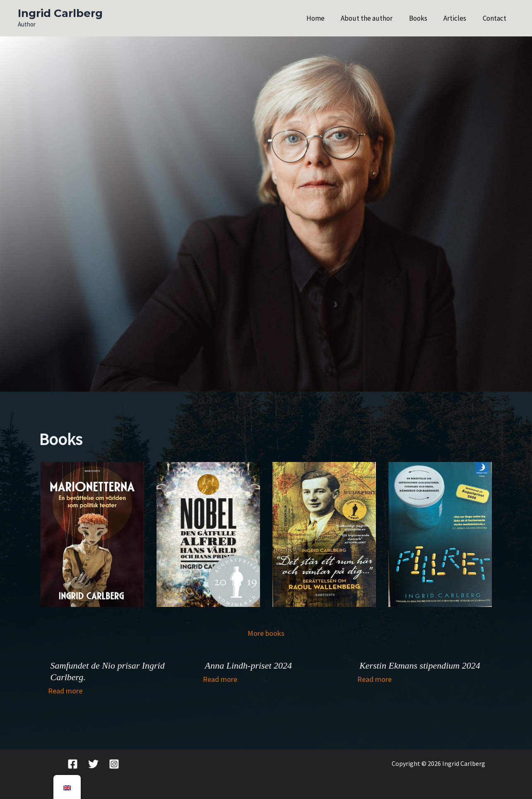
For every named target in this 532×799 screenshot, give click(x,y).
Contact (496, 18)
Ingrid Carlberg (60, 13)
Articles (459, 18)
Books (424, 18)
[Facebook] (73, 764)
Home (326, 18)
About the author (375, 18)
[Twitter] (93, 764)
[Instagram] (114, 764)
